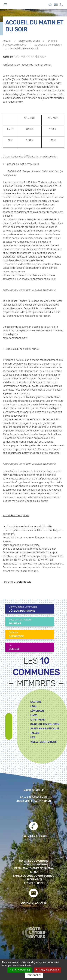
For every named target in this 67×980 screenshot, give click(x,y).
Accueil (7, 41)
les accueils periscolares (48, 45)
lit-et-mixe (37, 720)
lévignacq (37, 711)
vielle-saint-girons (43, 742)
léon (33, 706)
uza (33, 737)
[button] (5, 4)
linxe (34, 715)
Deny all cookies (47, 970)
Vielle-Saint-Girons (29, 41)
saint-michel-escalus (45, 729)
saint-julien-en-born (45, 724)
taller (35, 733)
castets (36, 702)
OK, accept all (19, 970)
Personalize (34, 975)
